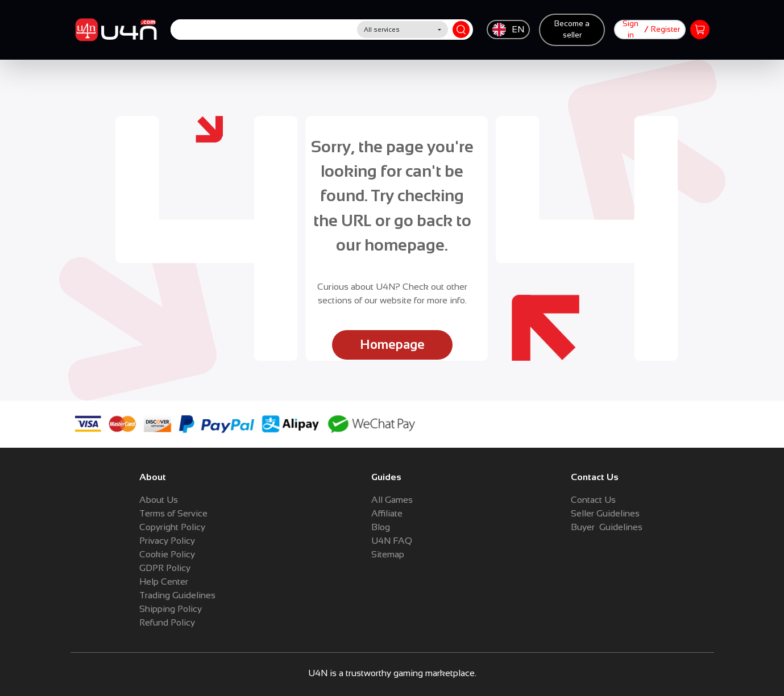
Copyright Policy (172, 527)
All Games (392, 500)
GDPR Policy (165, 568)
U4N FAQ (392, 541)
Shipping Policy (171, 609)
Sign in (630, 29)
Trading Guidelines (177, 595)
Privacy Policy (167, 541)
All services (382, 30)
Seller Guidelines (605, 513)
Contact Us (593, 500)
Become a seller (572, 29)
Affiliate (387, 513)
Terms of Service (173, 513)
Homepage (392, 345)
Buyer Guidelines (607, 527)
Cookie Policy (167, 554)
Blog (381, 527)
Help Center (164, 582)
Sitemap (388, 554)
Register (665, 29)
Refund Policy (167, 622)
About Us (159, 500)
